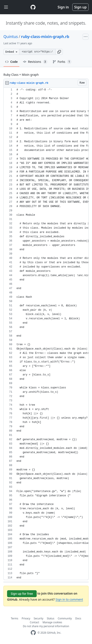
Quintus (11, 36)
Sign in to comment (69, 599)
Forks (62, 62)
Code (11, 62)
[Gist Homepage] (33, 7)
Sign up (80, 7)
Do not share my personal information (46, 626)
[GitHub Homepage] (33, 633)
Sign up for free (22, 594)
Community (65, 618)
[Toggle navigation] (6, 7)
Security (38, 618)
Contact (34, 622)
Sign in (63, 7)
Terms (15, 618)
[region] (46, 334)
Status (51, 618)
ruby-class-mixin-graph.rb (45, 36)
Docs (78, 618)
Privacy (26, 618)
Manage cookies (52, 622)
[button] (59, 52)
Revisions (35, 62)
